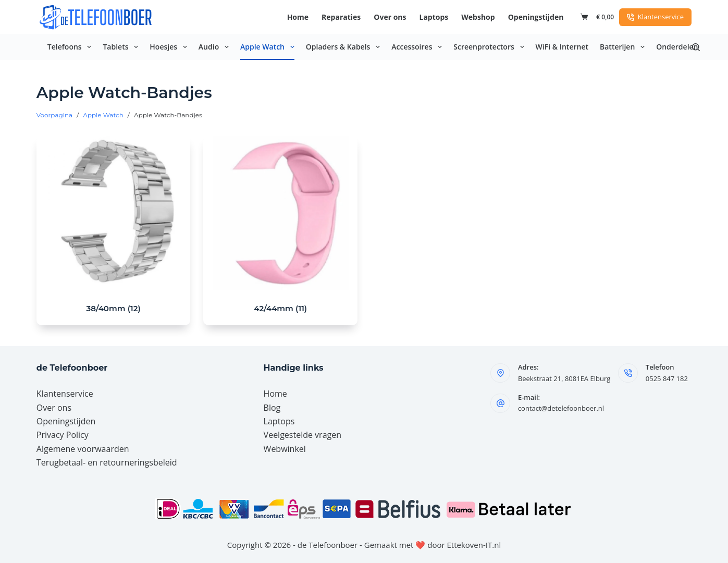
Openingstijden (536, 17)
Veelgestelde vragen (303, 435)
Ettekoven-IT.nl (474, 545)
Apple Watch (269, 47)
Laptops (434, 17)
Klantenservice (655, 17)
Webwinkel (285, 449)
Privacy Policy (63, 435)
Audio (216, 47)
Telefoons (72, 47)
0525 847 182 (667, 378)
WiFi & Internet (562, 47)
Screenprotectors (491, 47)
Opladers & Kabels (345, 47)
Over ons (390, 17)
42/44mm (280, 308)
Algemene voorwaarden (83, 449)
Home (298, 17)
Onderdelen (677, 47)
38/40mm (114, 308)
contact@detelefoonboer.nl (561, 408)
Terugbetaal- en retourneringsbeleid (107, 462)
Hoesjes (170, 47)
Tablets (122, 47)
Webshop (478, 17)
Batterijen (624, 47)
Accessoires (419, 47)
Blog (272, 408)
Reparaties (341, 17)
